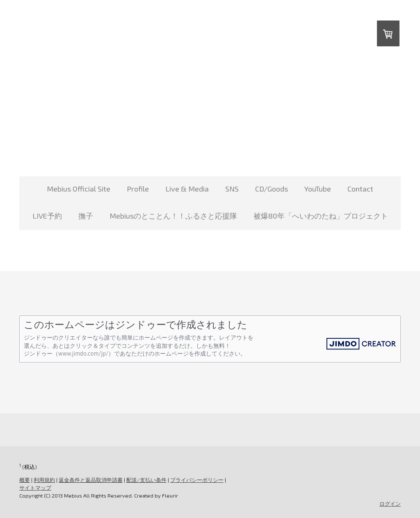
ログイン (390, 504)
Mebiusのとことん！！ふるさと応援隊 (173, 216)
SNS (232, 189)
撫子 (86, 216)
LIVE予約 (47, 216)
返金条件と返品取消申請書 (91, 480)
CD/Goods (272, 189)
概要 (25, 480)
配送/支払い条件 (146, 480)
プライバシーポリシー (197, 480)
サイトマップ (35, 488)
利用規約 (44, 480)
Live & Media (187, 189)
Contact (360, 189)
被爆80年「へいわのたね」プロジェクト (321, 216)
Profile (138, 189)
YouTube (318, 189)
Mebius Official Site (79, 189)
